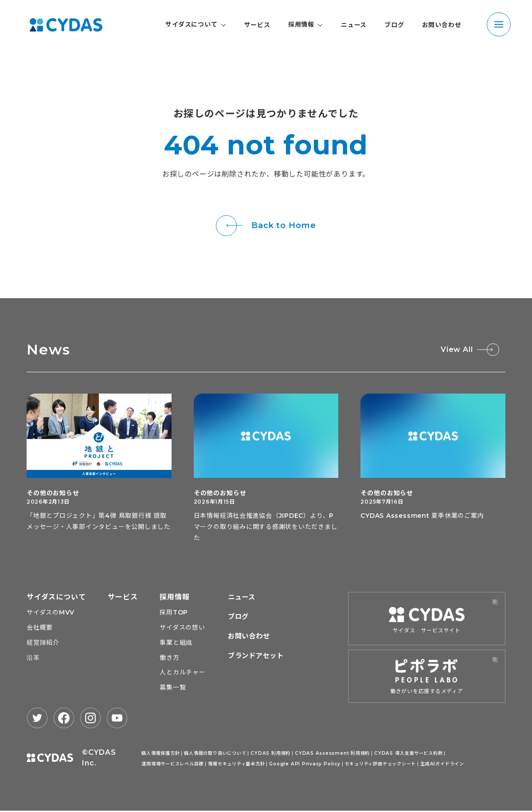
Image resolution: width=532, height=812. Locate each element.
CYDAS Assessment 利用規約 (331, 754)
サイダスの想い (183, 628)
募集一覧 (173, 689)
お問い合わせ (442, 25)
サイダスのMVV (51, 613)
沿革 (33, 658)
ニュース (354, 25)
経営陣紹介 (43, 643)
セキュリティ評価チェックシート (381, 765)
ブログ (394, 25)
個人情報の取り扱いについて (215, 754)
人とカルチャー (183, 674)
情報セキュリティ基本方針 (237, 765)
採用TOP (174, 613)
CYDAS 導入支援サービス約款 (407, 754)
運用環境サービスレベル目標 (172, 765)
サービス (257, 25)
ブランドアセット (258, 656)
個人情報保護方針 (160, 754)
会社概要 (40, 628)
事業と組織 (176, 643)
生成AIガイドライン (442, 765)
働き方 (170, 658)
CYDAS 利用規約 (270, 754)
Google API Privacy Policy (305, 765)
